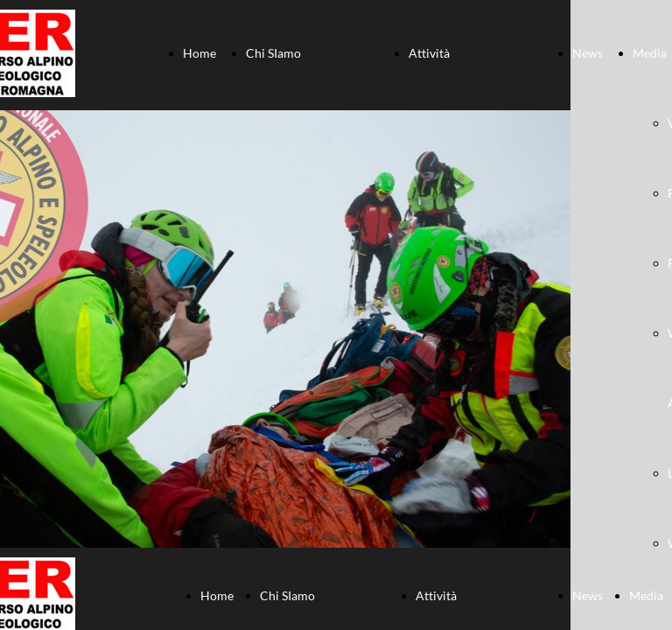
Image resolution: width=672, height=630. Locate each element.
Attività (429, 53)
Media (650, 53)
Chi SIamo (273, 53)
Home (199, 53)
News (588, 53)
